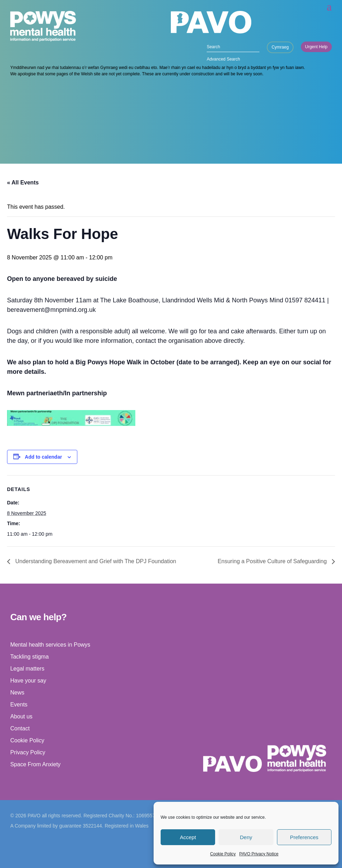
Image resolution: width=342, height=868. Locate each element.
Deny (246, 837)
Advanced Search (223, 59)
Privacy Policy (28, 752)
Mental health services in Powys (50, 645)
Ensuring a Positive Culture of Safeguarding (273, 561)
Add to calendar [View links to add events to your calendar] (44, 457)
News (17, 693)
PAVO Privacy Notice (259, 854)
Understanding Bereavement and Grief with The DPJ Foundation (95, 561)
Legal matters (27, 669)
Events (19, 705)
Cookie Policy (223, 854)
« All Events (23, 183)
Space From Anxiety (35, 764)
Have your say (28, 681)
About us (21, 716)
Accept (188, 837)
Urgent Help (316, 47)
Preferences (304, 837)
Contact (20, 728)
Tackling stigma (29, 657)
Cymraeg (280, 47)
